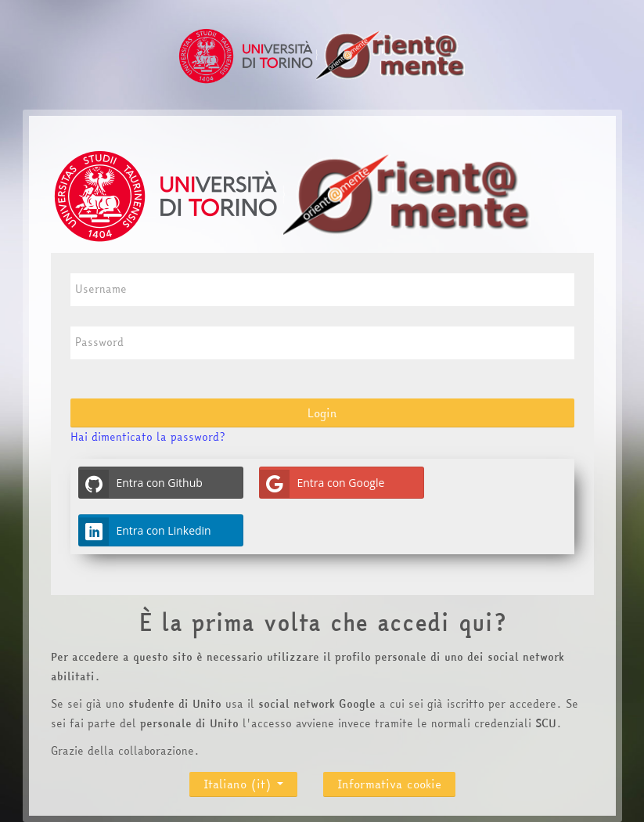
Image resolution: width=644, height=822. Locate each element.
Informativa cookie (389, 784)
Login (322, 413)
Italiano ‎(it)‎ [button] (243, 780)
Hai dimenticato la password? (148, 437)
